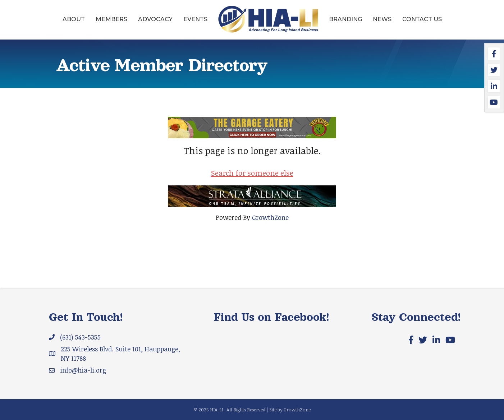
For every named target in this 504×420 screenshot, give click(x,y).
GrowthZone (270, 217)
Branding (345, 19)
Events (195, 19)
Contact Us (422, 19)
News (382, 19)
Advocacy (155, 19)
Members (111, 19)
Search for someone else (252, 173)
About (74, 19)
